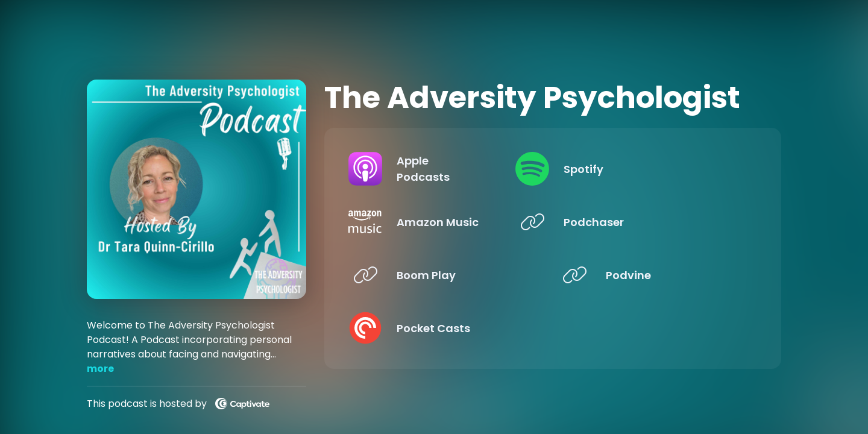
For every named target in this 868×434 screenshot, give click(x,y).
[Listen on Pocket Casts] (443, 328)
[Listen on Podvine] (653, 275)
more (100, 369)
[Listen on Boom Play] (443, 275)
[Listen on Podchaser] (653, 222)
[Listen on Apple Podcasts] (443, 169)
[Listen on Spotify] (653, 169)
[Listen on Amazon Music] (443, 222)
